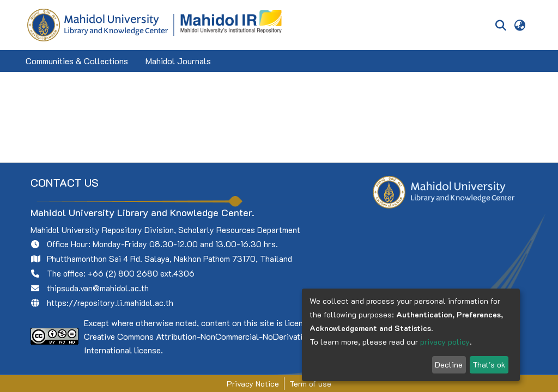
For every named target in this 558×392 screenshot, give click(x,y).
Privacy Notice (253, 384)
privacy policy (445, 342)
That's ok (489, 365)
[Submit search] (501, 25)
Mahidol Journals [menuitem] (178, 61)
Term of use (310, 384)
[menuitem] (520, 25)
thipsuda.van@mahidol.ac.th (98, 288)
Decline (449, 365)
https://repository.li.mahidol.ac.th (110, 303)
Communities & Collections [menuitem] (77, 61)
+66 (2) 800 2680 (123, 273)
